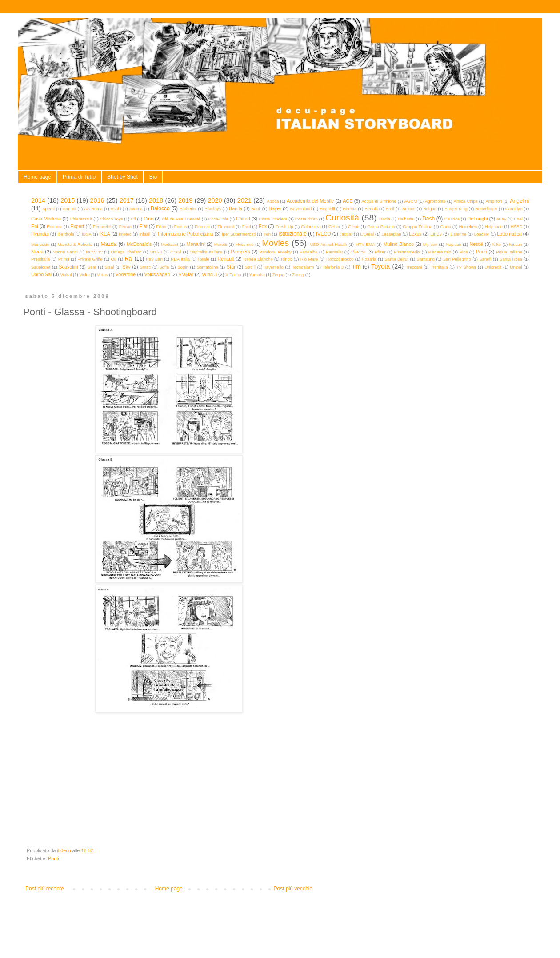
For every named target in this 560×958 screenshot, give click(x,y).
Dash (428, 219)
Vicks (84, 275)
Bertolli (371, 209)
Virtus (102, 275)
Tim (356, 267)
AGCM (410, 201)
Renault (226, 259)
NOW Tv (94, 252)
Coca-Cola (218, 219)
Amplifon (494, 201)
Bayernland (301, 209)
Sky (126, 267)
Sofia (164, 267)
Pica (464, 252)
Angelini (519, 201)
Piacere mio (440, 252)
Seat (92, 267)
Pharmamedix (407, 252)
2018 (156, 200)
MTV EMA (365, 244)
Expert (77, 226)
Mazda (108, 244)
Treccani (414, 267)
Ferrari (125, 226)
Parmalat (334, 252)
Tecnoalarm (303, 267)
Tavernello (274, 267)
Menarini (196, 244)
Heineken (468, 226)
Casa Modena (46, 219)
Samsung (426, 259)
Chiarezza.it (81, 219)
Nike (497, 244)
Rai (129, 259)
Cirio (148, 219)
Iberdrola (66, 234)
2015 (68, 200)
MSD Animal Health (328, 244)
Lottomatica (509, 234)
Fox (263, 226)
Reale (204, 259)
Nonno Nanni (65, 252)
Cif (133, 219)
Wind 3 (209, 274)
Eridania (54, 226)
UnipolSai (41, 274)
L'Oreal (367, 234)
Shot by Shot (122, 177)
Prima (64, 259)
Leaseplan (391, 234)
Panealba (309, 252)
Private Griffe (90, 259)
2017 (127, 200)
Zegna (278, 275)
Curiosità (342, 218)
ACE (348, 201)
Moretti (221, 244)
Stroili (250, 267)
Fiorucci (202, 226)
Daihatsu (406, 219)
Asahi (116, 209)
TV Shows (466, 267)
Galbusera (311, 226)
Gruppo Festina (417, 226)
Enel (518, 219)
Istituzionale (292, 234)
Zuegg (298, 275)
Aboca (273, 201)
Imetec (125, 234)
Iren (267, 234)
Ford (247, 226)
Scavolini (68, 267)
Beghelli (327, 209)
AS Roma (93, 209)
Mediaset (170, 244)
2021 (244, 200)
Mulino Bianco (398, 244)
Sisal (110, 267)
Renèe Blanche (258, 259)
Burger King (456, 209)
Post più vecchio (293, 889)
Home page (37, 177)
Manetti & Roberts (75, 244)
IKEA (105, 234)
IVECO (324, 234)
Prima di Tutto (79, 177)
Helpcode (494, 226)
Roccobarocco (340, 259)
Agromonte (435, 201)
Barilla (236, 208)
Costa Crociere (273, 219)
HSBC (517, 226)
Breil (390, 209)
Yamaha (257, 275)
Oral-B (156, 252)
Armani (69, 209)
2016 (97, 200)
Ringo (286, 259)
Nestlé (477, 244)
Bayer (275, 208)
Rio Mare (309, 259)
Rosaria (369, 259)
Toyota (380, 266)
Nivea (37, 252)
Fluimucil (226, 226)
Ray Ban (154, 259)
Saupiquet (41, 267)
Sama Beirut (396, 259)
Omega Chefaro (126, 252)
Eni (35, 226)
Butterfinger (486, 209)
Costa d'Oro (306, 219)
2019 (185, 200)
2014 (38, 200)
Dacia (385, 219)
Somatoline (208, 267)
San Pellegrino (457, 259)
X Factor (233, 275)
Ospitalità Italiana (206, 252)
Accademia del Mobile (310, 201)
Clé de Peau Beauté (181, 219)
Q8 (114, 259)
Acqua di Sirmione (379, 201)
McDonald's (139, 244)
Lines (436, 234)
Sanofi (485, 259)
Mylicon (430, 244)
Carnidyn (514, 209)
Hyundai (40, 234)
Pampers (240, 252)
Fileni (161, 226)
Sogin (183, 267)
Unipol (516, 267)
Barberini (188, 209)
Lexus (415, 234)
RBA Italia (180, 259)
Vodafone (126, 274)
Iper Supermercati (239, 234)
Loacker (482, 234)
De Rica (452, 219)
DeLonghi (477, 219)
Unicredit (493, 267)
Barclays (213, 209)
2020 (215, 200)
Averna (136, 209)
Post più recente (45, 889)
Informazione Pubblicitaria (185, 234)
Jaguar (346, 234)
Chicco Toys (112, 219)
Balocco (160, 208)
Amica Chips (466, 201)
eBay (501, 219)
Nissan (516, 244)
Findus (181, 226)
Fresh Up (284, 226)
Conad (243, 219)
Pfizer (380, 252)
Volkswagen (157, 274)
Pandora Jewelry (275, 252)
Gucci (446, 226)
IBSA (87, 234)
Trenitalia (439, 267)
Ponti (482, 252)
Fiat (144, 226)
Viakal (66, 275)
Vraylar (186, 274)
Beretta (350, 209)
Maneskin (40, 244)
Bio (153, 177)
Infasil (145, 234)
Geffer (334, 226)
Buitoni (409, 209)
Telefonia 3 (333, 267)
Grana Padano (381, 226)
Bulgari (430, 209)
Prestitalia (40, 259)
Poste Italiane (509, 252)
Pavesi (358, 252)
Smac (146, 267)
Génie (354, 226)
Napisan (454, 244)
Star (231, 267)
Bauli (256, 209)
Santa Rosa (511, 259)
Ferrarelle (102, 226)
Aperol (48, 209)
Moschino (245, 244)
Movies (275, 243)
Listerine (458, 234)
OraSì (176, 252)
